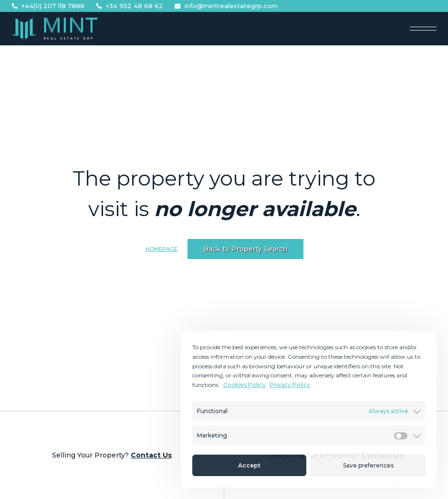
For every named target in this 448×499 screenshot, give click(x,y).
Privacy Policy (290, 385)
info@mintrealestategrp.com (226, 6)
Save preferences (368, 465)
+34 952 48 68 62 (130, 6)
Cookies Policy (245, 385)
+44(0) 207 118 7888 (48, 6)
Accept (249, 465)
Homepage (161, 249)
